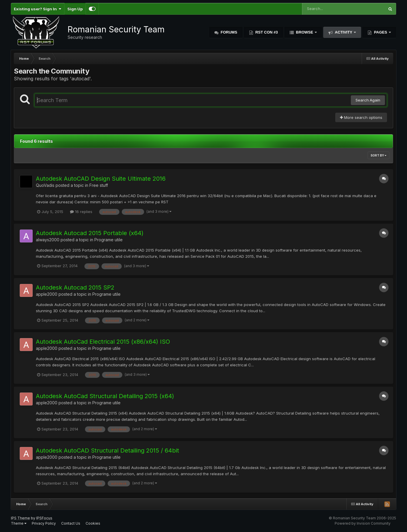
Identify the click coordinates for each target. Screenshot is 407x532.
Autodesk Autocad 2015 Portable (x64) (90, 233)
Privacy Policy (44, 523)
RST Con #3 (266, 32)
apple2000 (47, 294)
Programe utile (109, 240)
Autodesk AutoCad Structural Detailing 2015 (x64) (105, 396)
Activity (343, 32)
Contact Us (71, 523)
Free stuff (99, 185)
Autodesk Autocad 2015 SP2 (75, 287)
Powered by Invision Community (363, 523)
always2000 (48, 240)
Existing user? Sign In (37, 9)
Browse (305, 32)
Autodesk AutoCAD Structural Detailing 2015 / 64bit (107, 450)
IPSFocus (44, 518)
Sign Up (75, 9)
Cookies (93, 523)
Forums (228, 32)
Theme (19, 523)
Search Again (368, 100)
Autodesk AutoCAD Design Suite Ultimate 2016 (101, 179)
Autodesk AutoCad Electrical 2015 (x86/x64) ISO (103, 342)
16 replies (81, 212)
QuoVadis (45, 185)
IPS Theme (20, 518)
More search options (361, 117)
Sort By (378, 155)
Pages (381, 32)
